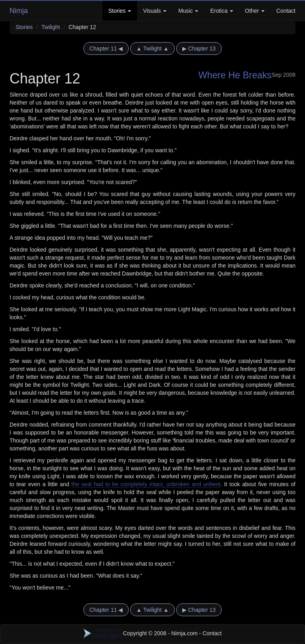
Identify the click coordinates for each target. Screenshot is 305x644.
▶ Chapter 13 (199, 48)
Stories (120, 11)
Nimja (19, 11)
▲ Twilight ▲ (152, 48)
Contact (286, 11)
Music (188, 11)
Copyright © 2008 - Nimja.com (141, 633)
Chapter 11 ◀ (106, 48)
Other (255, 11)
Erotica (221, 11)
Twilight (51, 27)
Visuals (155, 11)
